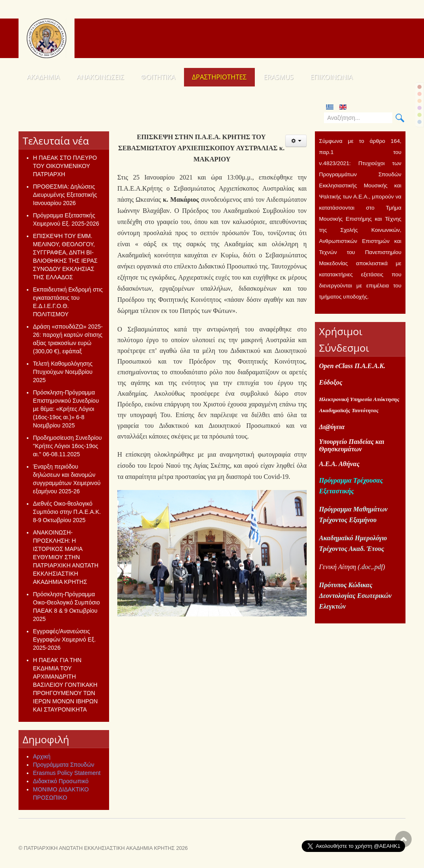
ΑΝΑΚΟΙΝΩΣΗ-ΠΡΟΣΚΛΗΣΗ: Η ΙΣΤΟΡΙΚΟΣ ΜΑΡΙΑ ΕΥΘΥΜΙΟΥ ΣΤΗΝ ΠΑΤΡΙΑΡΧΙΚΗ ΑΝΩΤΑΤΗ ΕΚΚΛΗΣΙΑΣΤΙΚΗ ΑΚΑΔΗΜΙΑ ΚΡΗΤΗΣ (66, 557)
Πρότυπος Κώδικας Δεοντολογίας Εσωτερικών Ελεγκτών (355, 596)
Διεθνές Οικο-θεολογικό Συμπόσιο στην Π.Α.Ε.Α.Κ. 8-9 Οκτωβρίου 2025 (67, 512)
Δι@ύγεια (332, 427)
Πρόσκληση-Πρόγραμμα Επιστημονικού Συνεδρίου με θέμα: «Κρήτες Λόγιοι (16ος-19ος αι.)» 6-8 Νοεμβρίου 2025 (66, 409)
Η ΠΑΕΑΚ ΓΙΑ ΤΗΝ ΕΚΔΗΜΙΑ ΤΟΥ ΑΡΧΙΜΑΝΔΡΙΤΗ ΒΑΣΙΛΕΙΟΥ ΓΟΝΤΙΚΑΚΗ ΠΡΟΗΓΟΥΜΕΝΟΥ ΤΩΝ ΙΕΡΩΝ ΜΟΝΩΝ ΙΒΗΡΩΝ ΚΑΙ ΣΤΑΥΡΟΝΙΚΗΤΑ (65, 685)
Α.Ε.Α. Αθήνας (339, 464)
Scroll (403, 839)
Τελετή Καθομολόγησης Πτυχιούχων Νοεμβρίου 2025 (63, 372)
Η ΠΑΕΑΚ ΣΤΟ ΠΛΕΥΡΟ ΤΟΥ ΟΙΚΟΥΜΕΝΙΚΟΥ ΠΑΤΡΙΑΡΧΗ (65, 166)
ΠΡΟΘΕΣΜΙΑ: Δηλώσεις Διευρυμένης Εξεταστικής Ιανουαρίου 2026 (65, 195)
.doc (365, 567)
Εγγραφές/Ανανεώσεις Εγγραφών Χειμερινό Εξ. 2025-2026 (64, 639)
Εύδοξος (331, 382)
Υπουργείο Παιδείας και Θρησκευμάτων (352, 445)
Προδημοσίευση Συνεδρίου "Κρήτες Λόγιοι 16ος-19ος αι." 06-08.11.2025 (67, 446)
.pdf (377, 567)
